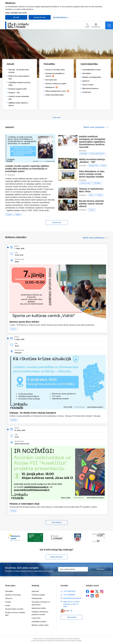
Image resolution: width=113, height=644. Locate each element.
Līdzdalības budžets (39, 622)
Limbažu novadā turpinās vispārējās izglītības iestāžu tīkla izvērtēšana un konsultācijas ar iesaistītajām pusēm (27, 169)
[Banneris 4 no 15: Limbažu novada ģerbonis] (78, 537)
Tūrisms (92, 210)
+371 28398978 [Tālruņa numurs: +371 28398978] (69, 595)
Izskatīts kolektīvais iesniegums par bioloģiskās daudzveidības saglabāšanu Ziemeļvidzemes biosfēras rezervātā (92, 142)
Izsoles (8, 605)
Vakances (9, 598)
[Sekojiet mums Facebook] (88, 592)
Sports (91, 195)
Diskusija (14, 420)
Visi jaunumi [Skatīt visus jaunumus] (56, 222)
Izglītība (18, 215)
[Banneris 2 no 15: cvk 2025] (35, 537)
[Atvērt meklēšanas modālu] (87, 26)
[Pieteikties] (100, 569)
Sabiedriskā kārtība (39, 608)
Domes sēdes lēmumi (97, 154)
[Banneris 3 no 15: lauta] (56, 537)
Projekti (8, 602)
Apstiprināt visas (40, 17)
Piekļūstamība (37, 598)
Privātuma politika (38, 595)
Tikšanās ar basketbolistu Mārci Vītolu (91, 190)
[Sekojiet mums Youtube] (92, 591)
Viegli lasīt (35, 591)
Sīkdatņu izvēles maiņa (40, 625)
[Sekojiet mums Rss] (97, 596)
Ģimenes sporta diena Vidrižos (24, 322)
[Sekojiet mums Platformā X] (97, 592)
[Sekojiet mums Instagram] (102, 592)
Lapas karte (36, 618)
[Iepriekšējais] (9, 538)
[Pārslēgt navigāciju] (109, 25)
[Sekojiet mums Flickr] (88, 596)
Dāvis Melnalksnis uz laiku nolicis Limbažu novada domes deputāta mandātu (92, 174)
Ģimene (13, 329)
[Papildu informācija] (71, 611)
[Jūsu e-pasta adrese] (73, 569)
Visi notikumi (57, 522)
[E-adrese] (65, 611)
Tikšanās (9, 215)
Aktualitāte (84, 154)
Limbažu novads (85, 183)
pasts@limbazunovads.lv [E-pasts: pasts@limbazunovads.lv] (72, 598)
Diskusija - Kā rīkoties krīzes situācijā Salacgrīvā (33, 413)
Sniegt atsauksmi (56, 557)
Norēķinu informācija (13, 595)
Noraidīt (16, 17)
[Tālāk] (104, 538)
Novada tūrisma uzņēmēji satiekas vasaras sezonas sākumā (91, 204)
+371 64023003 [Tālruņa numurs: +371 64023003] (69, 591)
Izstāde (103, 165)
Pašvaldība (97, 183)
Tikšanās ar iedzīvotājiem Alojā (24, 504)
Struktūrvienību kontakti (14, 609)
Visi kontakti (72, 617)
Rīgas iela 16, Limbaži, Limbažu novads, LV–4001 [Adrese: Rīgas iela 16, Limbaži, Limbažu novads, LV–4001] (71, 604)
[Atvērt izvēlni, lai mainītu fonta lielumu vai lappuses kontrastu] (96, 26)
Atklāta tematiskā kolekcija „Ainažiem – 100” (92, 161)
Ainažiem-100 (93, 165)
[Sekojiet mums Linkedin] (92, 596)
